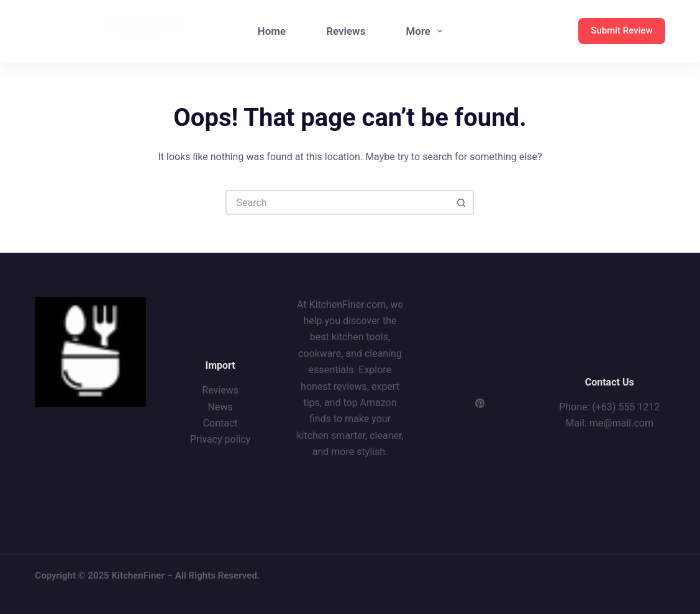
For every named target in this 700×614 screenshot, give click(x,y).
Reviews (346, 31)
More (426, 31)
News (220, 407)
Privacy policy (220, 439)
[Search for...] (337, 202)
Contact (220, 423)
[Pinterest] (480, 403)
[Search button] (461, 202)
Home (272, 31)
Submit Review (621, 30)
